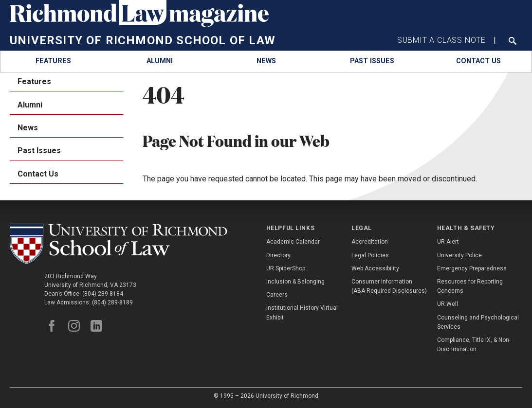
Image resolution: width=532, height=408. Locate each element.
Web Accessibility (375, 268)
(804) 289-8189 (112, 302)
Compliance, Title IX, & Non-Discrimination (474, 345)
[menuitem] (53, 62)
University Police (459, 255)
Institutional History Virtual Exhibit (302, 312)
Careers (277, 295)
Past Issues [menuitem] (39, 151)
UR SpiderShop (286, 268)
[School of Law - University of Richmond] (119, 244)
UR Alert (448, 242)
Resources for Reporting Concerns (470, 286)
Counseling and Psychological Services (478, 322)
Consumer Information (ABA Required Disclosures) (389, 286)
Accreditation (370, 242)
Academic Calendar (293, 242)
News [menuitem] (28, 128)
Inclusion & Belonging (295, 282)
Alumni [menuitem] (30, 105)
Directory (278, 255)
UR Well (448, 304)
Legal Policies (370, 255)
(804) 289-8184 (103, 294)
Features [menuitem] (34, 81)
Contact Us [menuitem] (38, 174)
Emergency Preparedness (472, 268)
